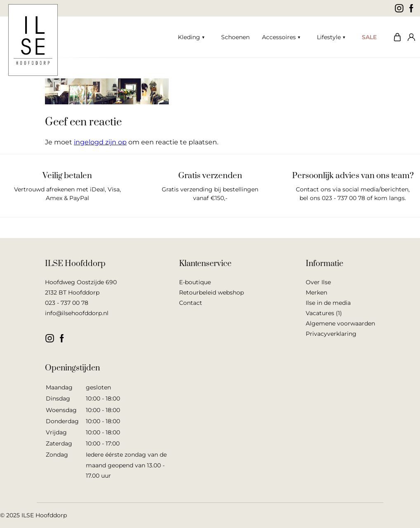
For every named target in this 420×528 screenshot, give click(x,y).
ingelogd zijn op (100, 142)
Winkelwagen (395, 37)
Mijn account (410, 37)
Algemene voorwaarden (340, 323)
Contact (191, 303)
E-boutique (195, 282)
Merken (316, 292)
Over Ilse (318, 282)
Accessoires (279, 37)
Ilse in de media (328, 303)
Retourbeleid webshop (211, 292)
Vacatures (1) (324, 313)
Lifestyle (329, 37)
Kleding (189, 37)
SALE (369, 37)
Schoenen (235, 37)
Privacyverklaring (331, 334)
